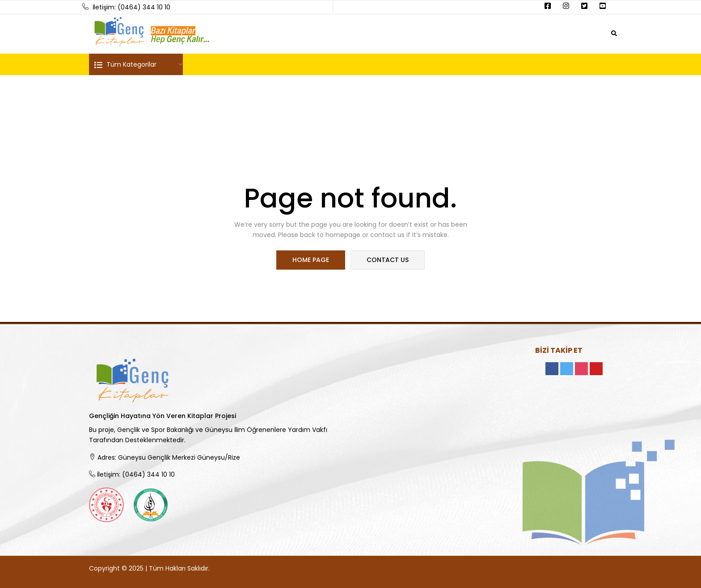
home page (311, 260)
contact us (387, 260)
